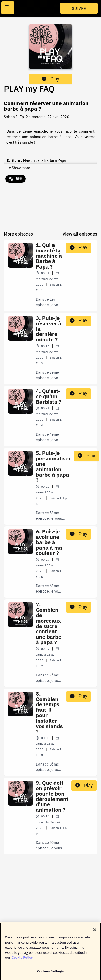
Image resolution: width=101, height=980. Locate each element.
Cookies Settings (50, 973)
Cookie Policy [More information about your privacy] (22, 959)
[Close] (95, 931)
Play (50, 79)
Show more (19, 168)
